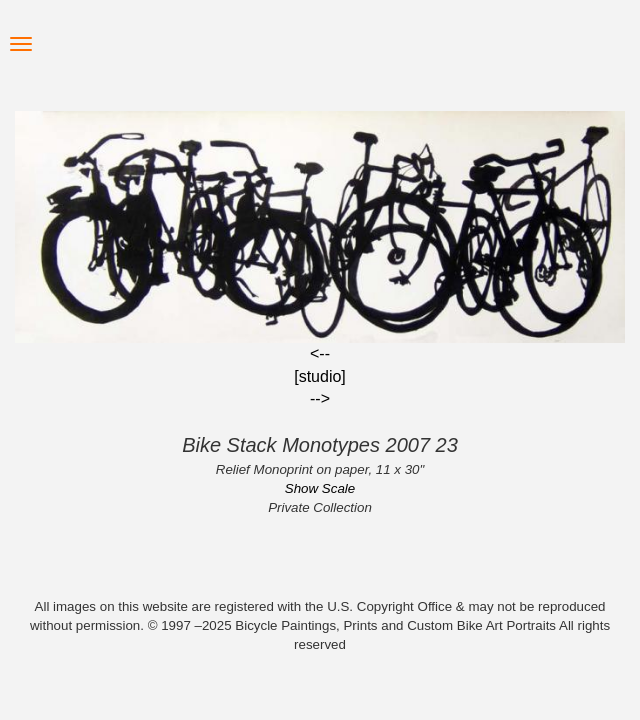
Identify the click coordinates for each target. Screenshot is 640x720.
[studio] (320, 376)
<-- (320, 353)
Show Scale (320, 488)
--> (320, 398)
